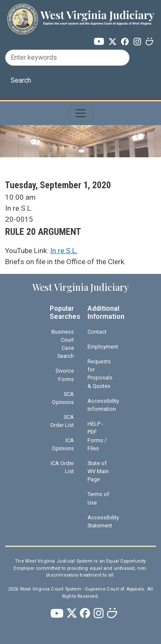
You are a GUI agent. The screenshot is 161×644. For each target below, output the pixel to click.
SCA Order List (62, 421)
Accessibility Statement (103, 521)
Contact (97, 332)
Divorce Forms (65, 375)
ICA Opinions (63, 444)
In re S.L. (64, 251)
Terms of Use (98, 498)
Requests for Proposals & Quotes (100, 374)
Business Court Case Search (63, 344)
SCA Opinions (63, 398)
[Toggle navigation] (81, 113)
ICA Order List (62, 467)
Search (21, 80)
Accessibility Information (103, 405)
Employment (103, 347)
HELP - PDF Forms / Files (97, 436)
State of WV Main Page (98, 471)
